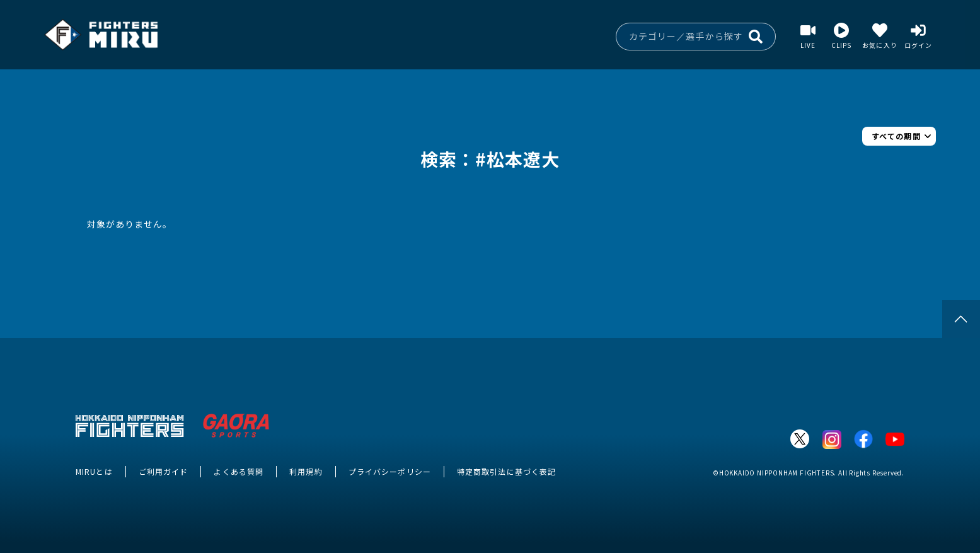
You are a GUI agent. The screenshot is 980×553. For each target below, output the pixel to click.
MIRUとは (94, 471)
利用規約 (306, 471)
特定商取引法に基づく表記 (506, 471)
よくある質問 (239, 471)
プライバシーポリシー (390, 471)
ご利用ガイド (164, 471)
